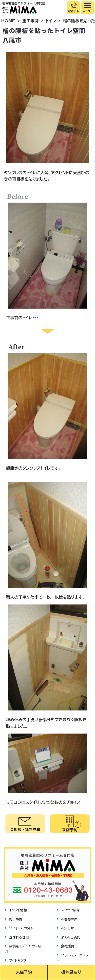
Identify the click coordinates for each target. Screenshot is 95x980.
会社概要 (68, 946)
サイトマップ (18, 960)
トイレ (51, 21)
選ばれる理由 (19, 937)
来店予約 (24, 972)
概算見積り (71, 972)
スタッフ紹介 (70, 910)
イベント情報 (18, 910)
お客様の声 (69, 919)
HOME (8, 21)
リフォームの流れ (21, 928)
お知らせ (68, 928)
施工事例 (30, 21)
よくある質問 (71, 937)
